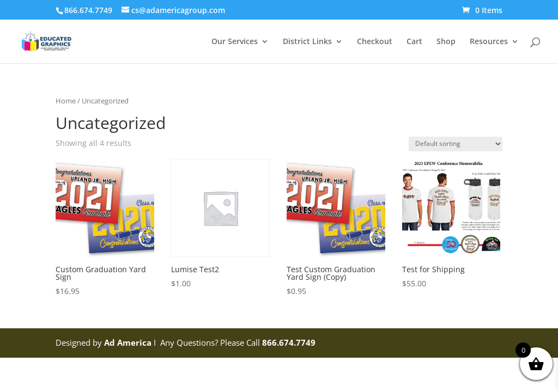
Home (66, 101)
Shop (446, 42)
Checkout (375, 42)
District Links (307, 42)
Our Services (235, 42)
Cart (414, 42)
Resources (489, 42)
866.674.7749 (289, 342)
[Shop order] (456, 144)
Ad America (128, 342)
